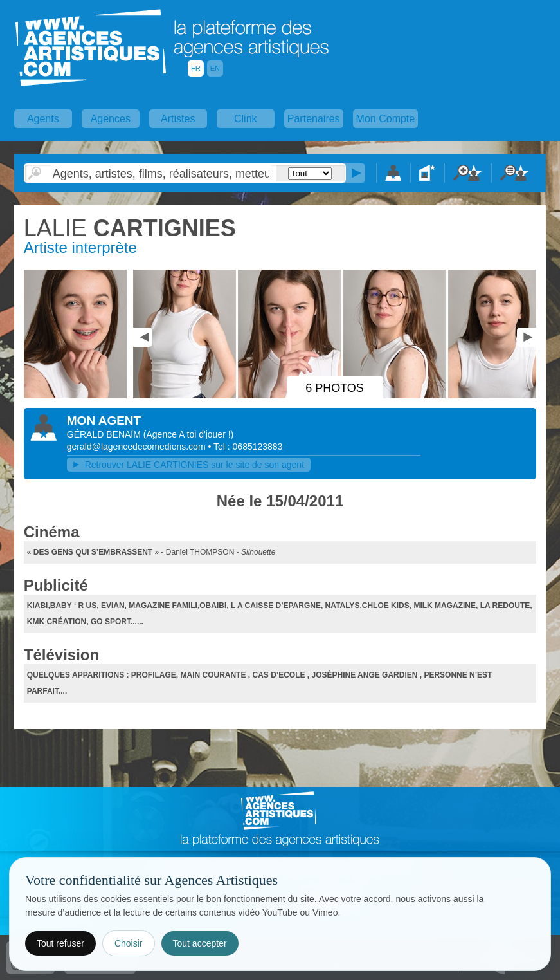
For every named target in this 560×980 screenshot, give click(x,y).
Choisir (129, 943)
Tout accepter (200, 943)
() (188, 434)
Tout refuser (60, 943)
